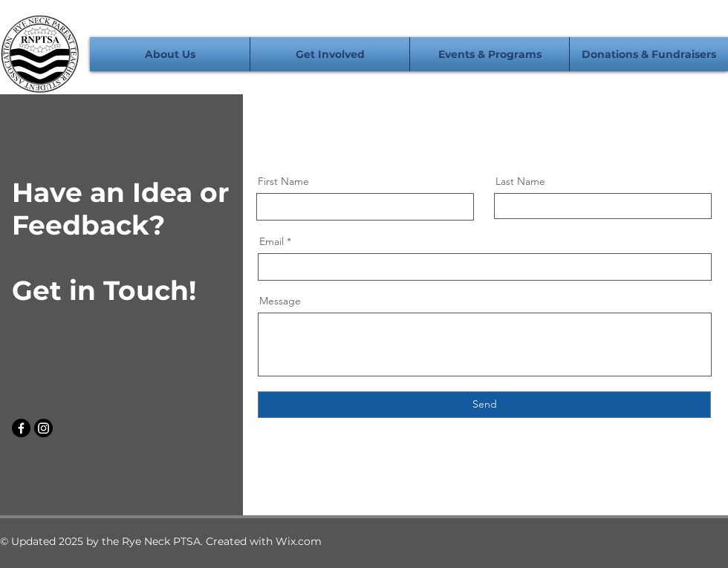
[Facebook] (21, 428)
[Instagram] (43, 428)
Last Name (520, 181)
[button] (170, 54)
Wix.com (299, 541)
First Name (283, 181)
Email (272, 241)
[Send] (484, 405)
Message (280, 301)
